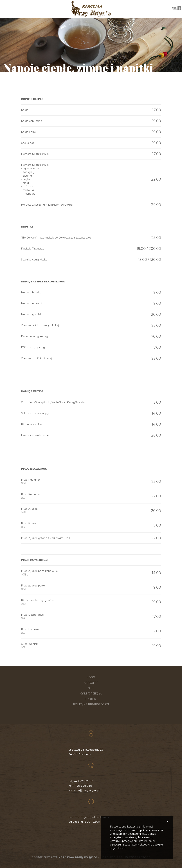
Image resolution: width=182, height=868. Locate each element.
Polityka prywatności (91, 704)
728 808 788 (84, 786)
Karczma (91, 683)
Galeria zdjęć (91, 694)
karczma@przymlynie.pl (84, 790)
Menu (91, 688)
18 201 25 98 (86, 781)
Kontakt (91, 699)
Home (91, 677)
